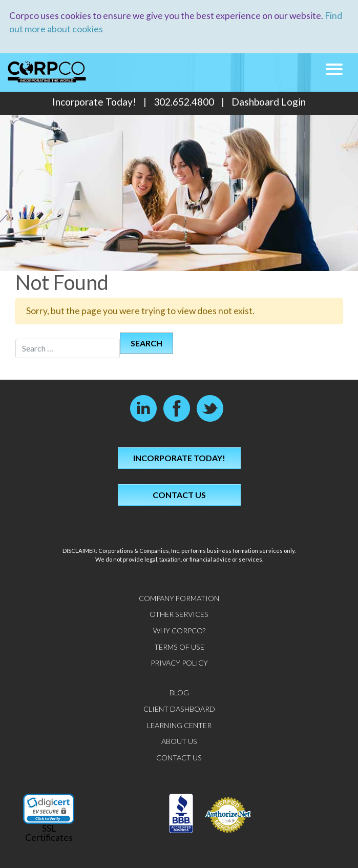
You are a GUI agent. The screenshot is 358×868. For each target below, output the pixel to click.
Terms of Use (179, 647)
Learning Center (179, 725)
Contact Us (179, 495)
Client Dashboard (179, 709)
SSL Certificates (49, 833)
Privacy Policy (179, 663)
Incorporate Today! (94, 102)
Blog (179, 693)
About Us (179, 741)
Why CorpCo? (179, 631)
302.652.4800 (184, 102)
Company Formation (179, 598)
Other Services (179, 614)
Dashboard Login (269, 102)
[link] (49, 809)
